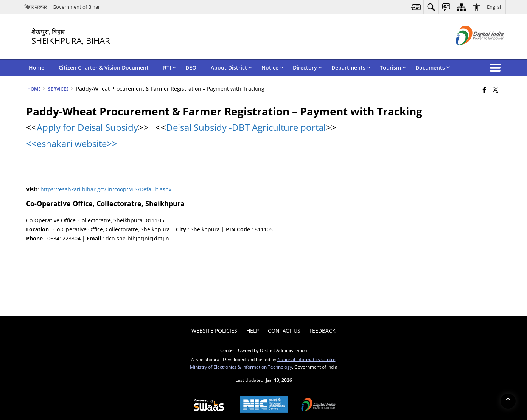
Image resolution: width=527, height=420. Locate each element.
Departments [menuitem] (351, 67)
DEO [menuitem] (191, 67)
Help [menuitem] (253, 331)
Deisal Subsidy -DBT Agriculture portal (246, 127)
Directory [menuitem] (308, 67)
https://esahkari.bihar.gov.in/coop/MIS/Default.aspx (106, 189)
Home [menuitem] (37, 67)
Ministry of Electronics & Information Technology (241, 367)
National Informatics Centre (306, 359)
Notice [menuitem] (273, 67)
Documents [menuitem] (433, 67)
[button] (497, 68)
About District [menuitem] (232, 67)
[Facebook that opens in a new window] (484, 90)
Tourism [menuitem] (393, 67)
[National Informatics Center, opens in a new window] (264, 405)
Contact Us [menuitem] (284, 331)
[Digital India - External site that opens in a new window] (470, 51)
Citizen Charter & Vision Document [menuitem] (104, 67)
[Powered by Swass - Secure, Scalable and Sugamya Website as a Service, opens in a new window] (209, 405)
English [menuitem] (495, 7)
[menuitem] (416, 7)
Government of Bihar (76, 7)
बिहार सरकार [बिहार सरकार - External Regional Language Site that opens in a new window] (36, 7)
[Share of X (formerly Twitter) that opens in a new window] (495, 90)
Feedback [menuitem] (323, 331)
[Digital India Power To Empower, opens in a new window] (319, 405)
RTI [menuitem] (170, 67)
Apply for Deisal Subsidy (87, 127)
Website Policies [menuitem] (214, 331)
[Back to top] (508, 401)
